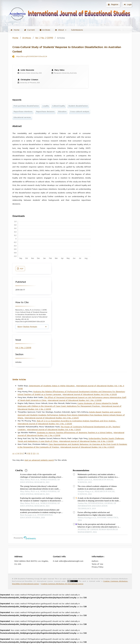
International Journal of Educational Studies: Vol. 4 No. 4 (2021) (87, 447)
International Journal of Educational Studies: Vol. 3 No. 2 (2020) (45, 424)
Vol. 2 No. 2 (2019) (44, 38)
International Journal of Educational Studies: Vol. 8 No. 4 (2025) (90, 395)
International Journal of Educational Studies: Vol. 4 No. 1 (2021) (54, 430)
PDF (21, 269)
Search (125, 30)
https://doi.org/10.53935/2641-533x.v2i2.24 (32, 57)
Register (113, 5)
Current (30, 30)
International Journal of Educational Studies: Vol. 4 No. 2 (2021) (52, 418)
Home (15, 30)
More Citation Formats (27, 327)
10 (29, 454)
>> (38, 454)
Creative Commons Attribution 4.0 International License (62, 584)
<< (13, 454)
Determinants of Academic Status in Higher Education (52, 386)
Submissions (77, 30)
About (60, 30)
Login (128, 5)
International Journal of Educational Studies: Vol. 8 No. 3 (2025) (86, 441)
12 (34, 454)
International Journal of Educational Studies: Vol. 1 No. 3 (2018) (75, 401)
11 (32, 454)
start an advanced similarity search (39, 460)
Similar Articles (19, 380)
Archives (45, 30)
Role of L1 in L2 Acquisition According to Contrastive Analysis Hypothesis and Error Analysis (76, 421)
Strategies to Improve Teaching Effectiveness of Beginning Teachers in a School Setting (75, 433)
